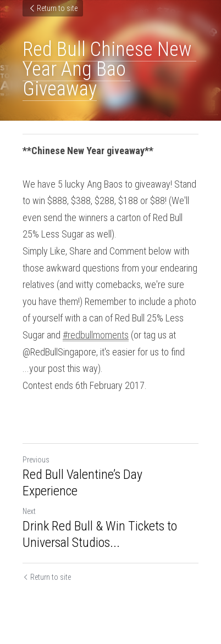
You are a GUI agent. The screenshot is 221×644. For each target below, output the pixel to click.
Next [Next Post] (29, 511)
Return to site (53, 8)
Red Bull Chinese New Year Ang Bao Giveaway (109, 69)
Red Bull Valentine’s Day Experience (82, 483)
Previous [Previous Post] (36, 460)
